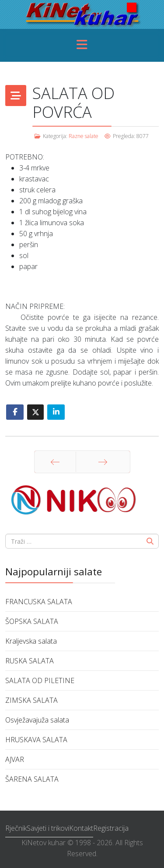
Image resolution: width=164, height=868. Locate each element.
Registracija (111, 828)
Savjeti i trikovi (48, 828)
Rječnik (16, 828)
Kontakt (81, 828)
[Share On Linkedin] (56, 412)
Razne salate (84, 136)
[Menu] (82, 45)
